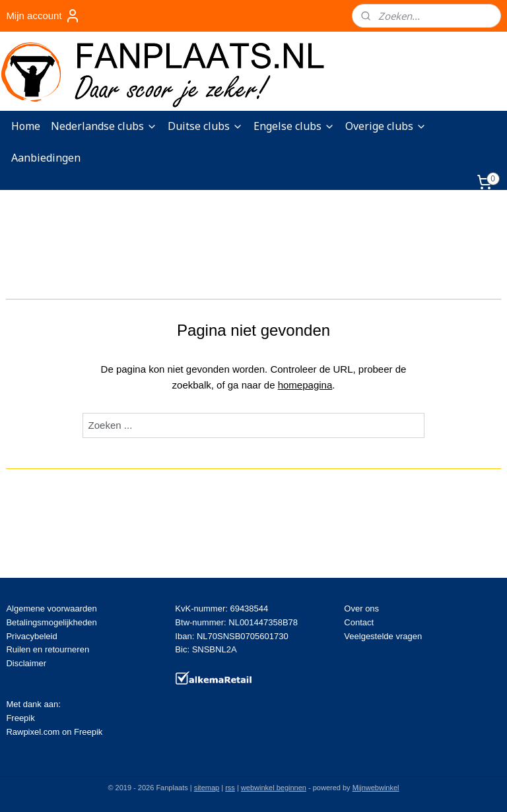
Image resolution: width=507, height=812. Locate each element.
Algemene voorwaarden (51, 609)
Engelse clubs (294, 126)
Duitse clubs (205, 126)
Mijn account (43, 16)
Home (26, 126)
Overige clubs (386, 126)
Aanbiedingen (46, 158)
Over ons (361, 609)
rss (230, 788)
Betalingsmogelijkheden (51, 622)
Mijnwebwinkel (376, 788)
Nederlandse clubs (104, 126)
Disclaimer (26, 663)
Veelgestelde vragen (383, 636)
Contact (359, 622)
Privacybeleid (31, 636)
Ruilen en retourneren (48, 649)
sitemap (207, 788)
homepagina (305, 385)
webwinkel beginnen (274, 788)
